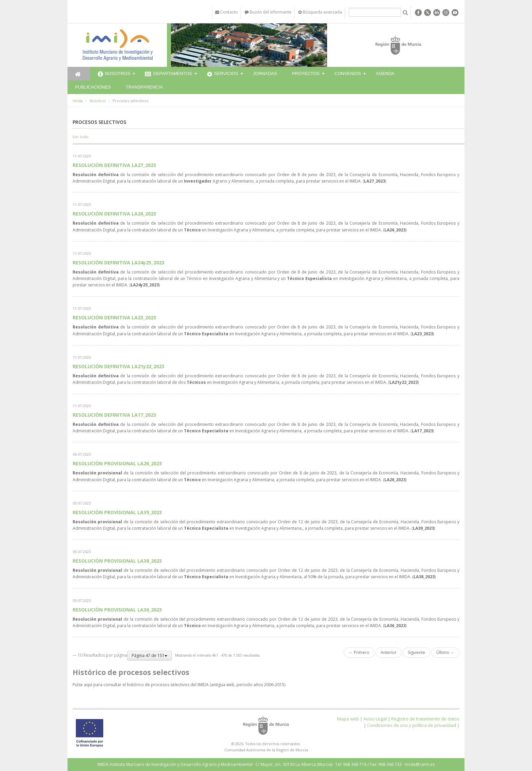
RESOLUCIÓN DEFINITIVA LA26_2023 (114, 214)
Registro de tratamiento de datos (425, 719)
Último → (445, 652)
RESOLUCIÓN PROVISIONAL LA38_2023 (117, 561)
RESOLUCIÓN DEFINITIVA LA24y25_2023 (118, 262)
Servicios (223, 74)
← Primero (359, 652)
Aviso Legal (375, 719)
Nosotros (114, 74)
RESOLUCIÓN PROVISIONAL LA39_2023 (117, 512)
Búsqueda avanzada (320, 12)
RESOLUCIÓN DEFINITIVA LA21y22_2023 (118, 366)
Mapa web (348, 719)
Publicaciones (93, 87)
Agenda (385, 73)
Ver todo (81, 137)
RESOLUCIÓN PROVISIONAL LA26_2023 (117, 463)
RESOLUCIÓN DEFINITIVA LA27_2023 (114, 165)
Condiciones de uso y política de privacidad (412, 725)
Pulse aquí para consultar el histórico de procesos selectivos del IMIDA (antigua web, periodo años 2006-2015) (179, 685)
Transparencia (144, 87)
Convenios (348, 73)
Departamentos (168, 74)
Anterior (389, 652)
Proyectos (306, 73)
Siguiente (416, 652)
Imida (78, 101)
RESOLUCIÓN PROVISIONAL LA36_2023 (117, 610)
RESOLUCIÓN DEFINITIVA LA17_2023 (114, 415)
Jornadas (265, 73)
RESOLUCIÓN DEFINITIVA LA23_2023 (114, 317)
